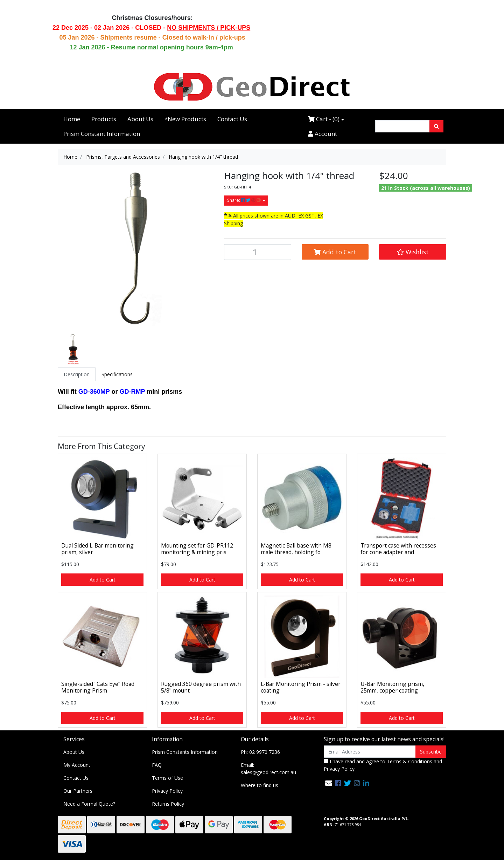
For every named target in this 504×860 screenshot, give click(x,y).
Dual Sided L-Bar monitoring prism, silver (97, 549)
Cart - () (324, 119)
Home (72, 119)
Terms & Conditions (409, 761)
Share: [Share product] (244, 200)
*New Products (185, 119)
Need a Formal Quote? (89, 804)
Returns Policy (168, 804)
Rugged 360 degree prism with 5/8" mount (201, 687)
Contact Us (232, 119)
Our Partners (78, 791)
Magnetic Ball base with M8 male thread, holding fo (296, 549)
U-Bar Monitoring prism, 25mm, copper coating (392, 687)
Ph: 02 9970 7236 (260, 752)
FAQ (157, 765)
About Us (140, 119)
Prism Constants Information (185, 752)
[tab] (77, 374)
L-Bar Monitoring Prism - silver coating (301, 687)
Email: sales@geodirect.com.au (268, 769)
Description (77, 374)
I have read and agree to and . (383, 765)
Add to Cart (335, 252)
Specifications (117, 374)
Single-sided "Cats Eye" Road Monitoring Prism (98, 687)
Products (104, 119)
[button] (413, 252)
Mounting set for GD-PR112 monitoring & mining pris (197, 549)
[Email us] (329, 783)
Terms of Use (167, 778)
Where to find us (260, 785)
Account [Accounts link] (323, 134)
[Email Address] (370, 752)
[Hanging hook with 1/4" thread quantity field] (258, 252)
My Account (77, 765)
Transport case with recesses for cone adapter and (398, 549)
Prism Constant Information (102, 134)
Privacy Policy (167, 791)
